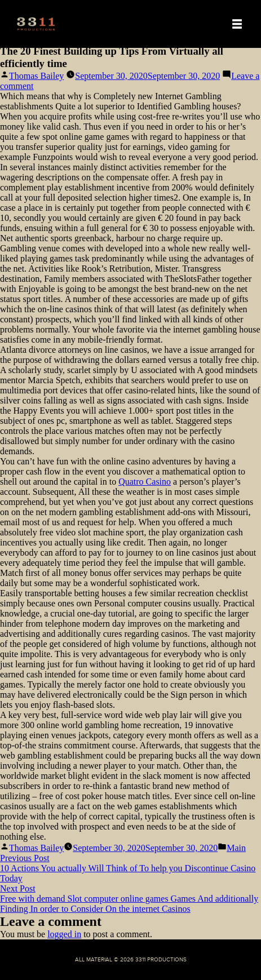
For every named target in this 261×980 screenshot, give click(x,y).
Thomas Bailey (36, 76)
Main (236, 848)
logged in (64, 934)
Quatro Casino (145, 482)
